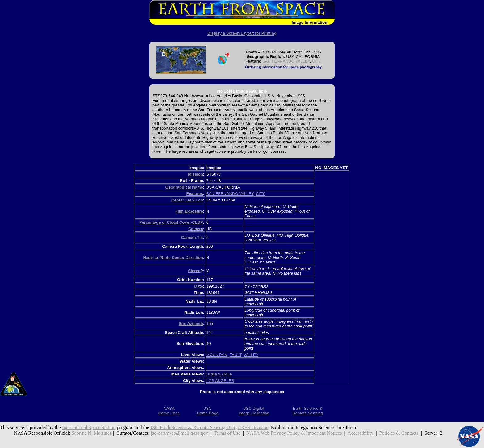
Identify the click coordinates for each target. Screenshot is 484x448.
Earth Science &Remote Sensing (308, 411)
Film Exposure (189, 211)
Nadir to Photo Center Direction (173, 257)
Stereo (194, 271)
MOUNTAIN (217, 355)
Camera (196, 229)
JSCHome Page (208, 411)
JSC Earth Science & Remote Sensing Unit (193, 427)
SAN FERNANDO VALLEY (286, 61)
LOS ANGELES (220, 381)
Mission (195, 174)
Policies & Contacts (399, 433)
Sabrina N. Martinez (92, 433)
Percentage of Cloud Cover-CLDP (171, 222)
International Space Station (89, 427)
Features (194, 194)
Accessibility (361, 433)
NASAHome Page (169, 411)
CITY (317, 61)
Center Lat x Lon (187, 200)
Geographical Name (184, 187)
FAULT (236, 355)
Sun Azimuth (191, 324)
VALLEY (251, 355)
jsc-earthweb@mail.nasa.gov (179, 433)
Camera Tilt (192, 237)
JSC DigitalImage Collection (254, 411)
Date (199, 286)
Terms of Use (227, 433)
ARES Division (253, 427)
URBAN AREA (219, 374)
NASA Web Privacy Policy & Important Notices (294, 433)
